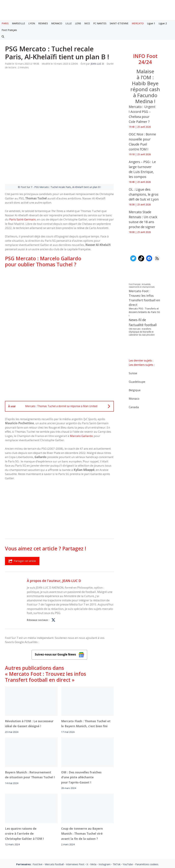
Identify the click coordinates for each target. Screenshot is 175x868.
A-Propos (52, 837)
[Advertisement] (59, 260)
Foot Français (9, 30)
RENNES (43, 23)
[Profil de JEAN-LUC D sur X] (53, 584)
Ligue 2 (163, 23)
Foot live (38, 828)
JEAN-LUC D (72, 544)
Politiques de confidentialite (98, 837)
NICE (87, 23)
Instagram (104, 828)
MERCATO (138, 23)
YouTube (128, 828)
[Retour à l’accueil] (87, 10)
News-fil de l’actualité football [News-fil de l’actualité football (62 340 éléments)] (143, 322)
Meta (93, 828)
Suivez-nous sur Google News (59, 618)
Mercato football (54, 828)
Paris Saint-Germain (22, 183)
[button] (3, 37)
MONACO (57, 23)
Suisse (133, 373)
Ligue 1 (151, 23)
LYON (32, 23)
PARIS (5, 23)
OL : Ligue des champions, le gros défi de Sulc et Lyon (144, 194)
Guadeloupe (137, 381)
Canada (134, 407)
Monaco (134, 398)
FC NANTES (100, 23)
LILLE (69, 23)
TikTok (117, 828)
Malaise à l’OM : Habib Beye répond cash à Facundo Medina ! (145, 86)
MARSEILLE (18, 23)
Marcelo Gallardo (81, 400)
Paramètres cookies (147, 828)
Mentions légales (29, 837)
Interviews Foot (75, 828)
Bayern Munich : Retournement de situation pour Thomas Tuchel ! (30, 738)
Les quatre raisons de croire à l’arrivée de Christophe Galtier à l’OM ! (24, 797)
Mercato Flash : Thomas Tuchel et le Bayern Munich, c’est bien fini (86, 687)
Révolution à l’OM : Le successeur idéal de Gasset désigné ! (29, 687)
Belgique (135, 390)
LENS (78, 23)
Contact (70, 837)
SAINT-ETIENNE (119, 23)
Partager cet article (22, 525)
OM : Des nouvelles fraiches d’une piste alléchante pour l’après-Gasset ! (81, 741)
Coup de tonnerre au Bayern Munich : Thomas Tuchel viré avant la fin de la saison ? (82, 797)
